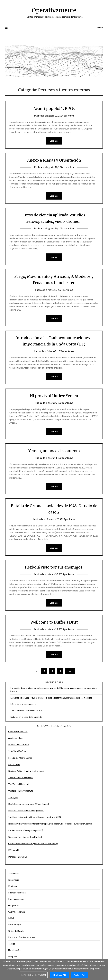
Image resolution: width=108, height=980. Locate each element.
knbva (72, 116)
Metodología (14, 926)
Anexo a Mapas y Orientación (54, 160)
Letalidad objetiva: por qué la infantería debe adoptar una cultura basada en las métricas (51, 699)
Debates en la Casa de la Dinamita (26, 718)
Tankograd (13, 799)
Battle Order (14, 766)
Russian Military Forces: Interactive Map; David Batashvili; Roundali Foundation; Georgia (50, 825)
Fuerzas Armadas (16, 900)
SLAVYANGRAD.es (17, 753)
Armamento (14, 875)
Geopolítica (14, 907)
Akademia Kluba (16, 739)
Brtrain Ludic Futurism (19, 746)
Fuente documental (17, 894)
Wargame (13, 958)
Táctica (12, 945)
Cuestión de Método (18, 733)
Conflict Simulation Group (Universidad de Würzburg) (33, 845)
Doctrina (13, 888)
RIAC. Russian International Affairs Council (28, 805)
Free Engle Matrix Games (20, 759)
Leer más (54, 141)
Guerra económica (17, 913)
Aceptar (80, 975)
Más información (34, 975)
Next (70, 672)
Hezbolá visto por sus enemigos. (54, 568)
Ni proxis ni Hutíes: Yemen (54, 396)
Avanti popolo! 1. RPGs (54, 108)
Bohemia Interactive (18, 858)
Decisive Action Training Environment (26, 772)
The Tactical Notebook (19, 786)
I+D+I (11, 919)
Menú (100, 27)
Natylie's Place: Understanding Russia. (26, 812)
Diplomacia (14, 881)
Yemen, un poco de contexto (54, 451)
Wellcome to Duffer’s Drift (54, 623)
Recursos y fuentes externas (22, 939)
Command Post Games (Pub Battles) (25, 838)
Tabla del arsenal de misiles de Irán (26, 712)
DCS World (14, 852)
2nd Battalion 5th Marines (21, 779)
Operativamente (54, 10)
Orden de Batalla (16, 932)
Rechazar (59, 975)
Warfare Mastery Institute (21, 792)
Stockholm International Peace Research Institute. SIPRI (35, 819)
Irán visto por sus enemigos (23, 705)
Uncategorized (15, 951)
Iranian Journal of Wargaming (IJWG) (26, 832)
